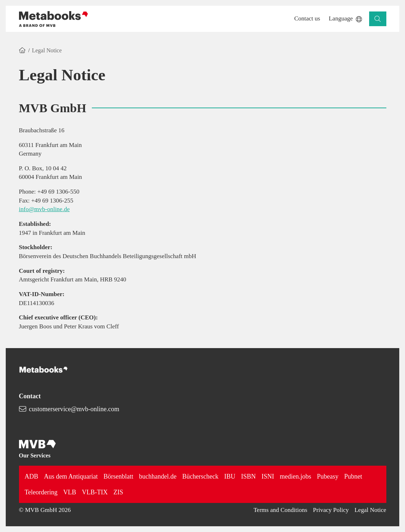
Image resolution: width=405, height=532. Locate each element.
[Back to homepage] (54, 19)
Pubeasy (328, 476)
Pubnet (353, 476)
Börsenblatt (119, 476)
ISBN (248, 476)
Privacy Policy (331, 510)
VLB (70, 492)
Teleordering (41, 492)
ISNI (268, 476)
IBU (230, 476)
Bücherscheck (200, 476)
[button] (307, 19)
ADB (32, 476)
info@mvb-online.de (44, 209)
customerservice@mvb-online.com (74, 409)
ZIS (118, 492)
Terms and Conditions (281, 510)
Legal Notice (370, 510)
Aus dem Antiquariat (71, 476)
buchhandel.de (158, 476)
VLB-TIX (95, 492)
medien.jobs (296, 476)
